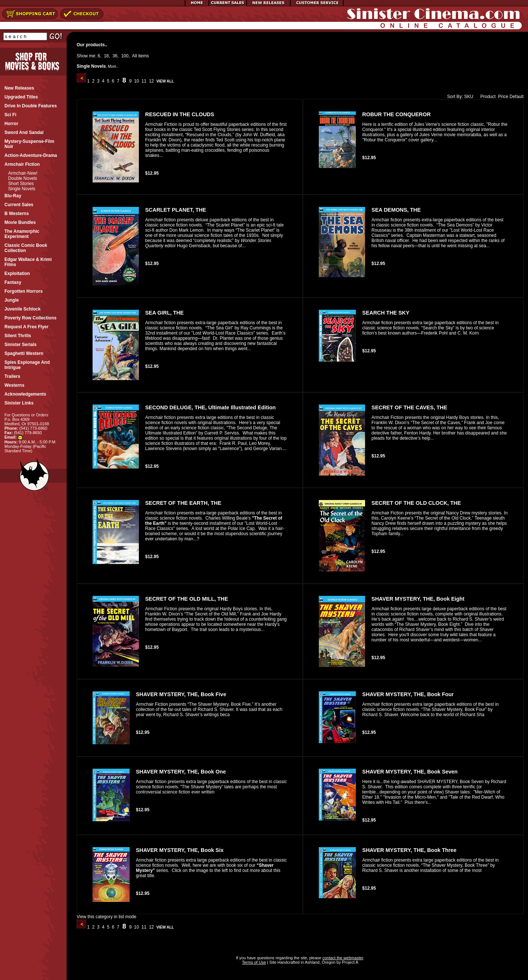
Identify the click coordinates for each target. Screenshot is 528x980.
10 (137, 81)
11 (144, 81)
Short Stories (21, 184)
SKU (469, 97)
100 (125, 56)
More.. (113, 66)
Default (517, 97)
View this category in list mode (106, 917)
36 (115, 56)
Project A (349, 962)
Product (486, 97)
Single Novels (22, 189)
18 (106, 56)
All (135, 56)
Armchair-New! (23, 173)
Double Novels (23, 178)
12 (151, 81)
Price (503, 97)
